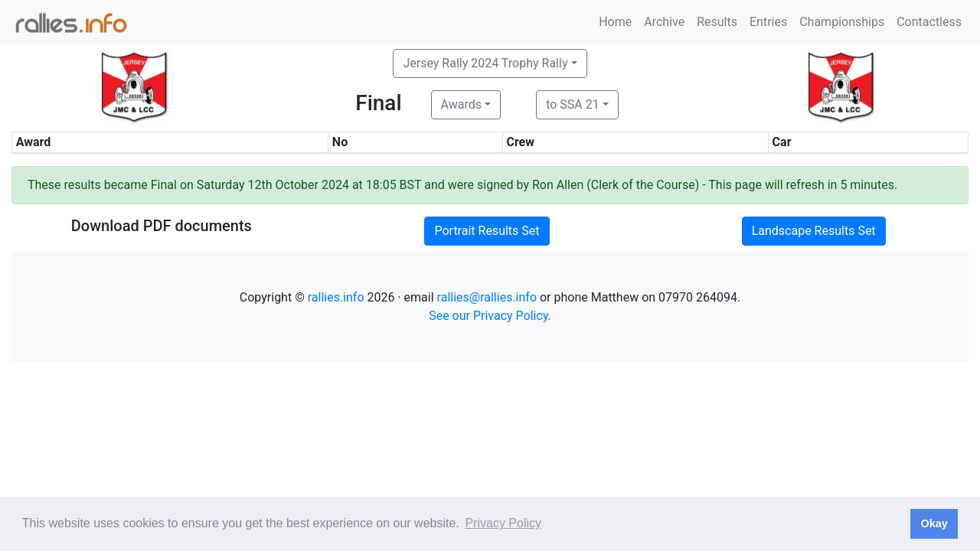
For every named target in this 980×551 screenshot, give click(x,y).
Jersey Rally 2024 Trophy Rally (485, 63)
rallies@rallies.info (487, 297)
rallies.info (336, 297)
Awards (461, 104)
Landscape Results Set (814, 231)
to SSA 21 (573, 104)
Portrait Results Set (487, 231)
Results (717, 22)
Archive (664, 22)
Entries (768, 22)
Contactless (929, 22)
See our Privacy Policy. (490, 316)
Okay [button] (934, 523)
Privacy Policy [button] (503, 523)
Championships (842, 22)
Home (615, 22)
